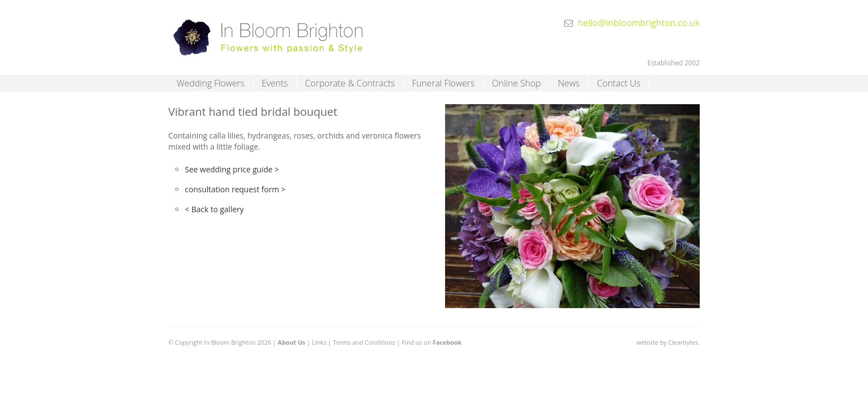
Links (319, 342)
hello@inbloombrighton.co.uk (639, 23)
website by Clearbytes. (668, 342)
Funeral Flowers (443, 83)
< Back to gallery (214, 209)
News (569, 83)
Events (275, 83)
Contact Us (619, 83)
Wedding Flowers (211, 83)
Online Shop (516, 83)
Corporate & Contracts (350, 83)
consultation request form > (235, 189)
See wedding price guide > (232, 169)
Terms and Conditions (364, 342)
